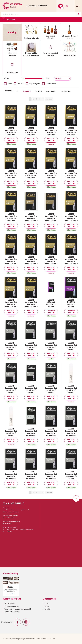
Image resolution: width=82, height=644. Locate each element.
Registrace (33, 6)
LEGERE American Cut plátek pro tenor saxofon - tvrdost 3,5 (31, 304)
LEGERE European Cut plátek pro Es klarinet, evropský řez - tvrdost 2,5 (71, 477)
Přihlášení (44, 6)
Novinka (20, 84)
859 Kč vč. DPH (11, 140)
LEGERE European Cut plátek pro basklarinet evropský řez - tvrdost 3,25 (11, 477)
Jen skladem (51, 84)
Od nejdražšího (66, 91)
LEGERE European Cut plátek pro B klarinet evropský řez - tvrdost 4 (51, 391)
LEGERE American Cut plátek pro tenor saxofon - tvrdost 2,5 (31, 261)
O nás (46, 604)
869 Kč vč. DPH (11, 355)
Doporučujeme (35, 84)
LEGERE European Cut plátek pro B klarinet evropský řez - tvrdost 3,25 (71, 348)
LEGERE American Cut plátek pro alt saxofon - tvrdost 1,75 (31, 132)
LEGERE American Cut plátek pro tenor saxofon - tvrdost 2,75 (51, 261)
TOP (18, 91)
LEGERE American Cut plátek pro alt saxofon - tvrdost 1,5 (11, 132)
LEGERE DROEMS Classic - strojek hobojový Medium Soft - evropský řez (71, 306)
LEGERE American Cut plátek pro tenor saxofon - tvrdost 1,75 (51, 218)
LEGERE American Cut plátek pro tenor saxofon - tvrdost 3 (71, 261)
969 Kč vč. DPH (31, 440)
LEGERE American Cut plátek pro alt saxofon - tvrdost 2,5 (11, 175)
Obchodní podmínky (11, 606)
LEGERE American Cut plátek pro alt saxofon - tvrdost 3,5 (11, 218)
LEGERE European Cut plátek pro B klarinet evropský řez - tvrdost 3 (51, 348)
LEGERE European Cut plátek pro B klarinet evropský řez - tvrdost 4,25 (71, 391)
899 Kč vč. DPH (31, 226)
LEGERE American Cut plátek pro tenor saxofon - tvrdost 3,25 (11, 304)
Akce (10, 84)
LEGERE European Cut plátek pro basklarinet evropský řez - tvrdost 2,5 (31, 434)
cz (77, 6)
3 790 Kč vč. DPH (51, 312)
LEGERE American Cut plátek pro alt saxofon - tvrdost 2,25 (71, 132)
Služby (46, 606)
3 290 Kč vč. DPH (71, 312)
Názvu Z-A (38, 91)
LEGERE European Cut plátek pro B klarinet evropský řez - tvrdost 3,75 (31, 391)
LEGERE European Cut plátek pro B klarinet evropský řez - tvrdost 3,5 (11, 391)
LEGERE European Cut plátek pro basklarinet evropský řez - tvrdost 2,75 (51, 434)
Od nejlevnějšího (51, 91)
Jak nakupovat (9, 604)
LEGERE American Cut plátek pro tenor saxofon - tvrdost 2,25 (11, 261)
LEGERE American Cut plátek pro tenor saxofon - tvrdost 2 (71, 218)
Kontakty (47, 609)
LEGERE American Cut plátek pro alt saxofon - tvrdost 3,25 (71, 175)
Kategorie (11, 19)
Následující (49, 99)
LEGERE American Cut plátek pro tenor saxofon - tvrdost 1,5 (31, 218)
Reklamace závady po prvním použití (18, 609)
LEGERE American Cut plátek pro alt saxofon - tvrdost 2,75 (31, 175)
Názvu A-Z (27, 91)
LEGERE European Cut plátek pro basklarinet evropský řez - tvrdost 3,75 (51, 477)
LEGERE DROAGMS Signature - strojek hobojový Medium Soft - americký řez (51, 306)
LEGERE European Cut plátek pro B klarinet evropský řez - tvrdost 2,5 (11, 348)
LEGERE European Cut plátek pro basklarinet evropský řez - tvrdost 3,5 (31, 477)
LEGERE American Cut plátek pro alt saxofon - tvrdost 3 (51, 175)
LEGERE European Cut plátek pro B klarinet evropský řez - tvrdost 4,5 (11, 434)
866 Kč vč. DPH (71, 398)
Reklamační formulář (12, 612)
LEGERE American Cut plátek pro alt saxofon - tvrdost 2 (51, 132)
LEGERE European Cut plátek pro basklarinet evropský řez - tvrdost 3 (71, 434)
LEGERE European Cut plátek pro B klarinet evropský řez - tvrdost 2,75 (31, 348)
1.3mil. (47, 78)
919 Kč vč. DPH (71, 483)
